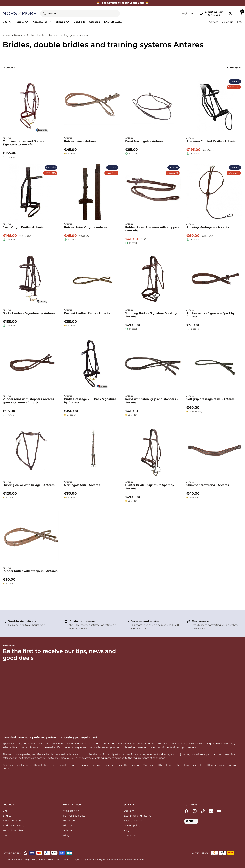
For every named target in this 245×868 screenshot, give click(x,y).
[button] (188, 14)
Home (6, 35)
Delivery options (200, 853)
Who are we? (71, 811)
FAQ (240, 22)
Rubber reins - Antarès (80, 141)
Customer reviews (83, 621)
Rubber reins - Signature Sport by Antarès (211, 315)
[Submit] (44, 13)
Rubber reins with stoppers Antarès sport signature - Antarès (28, 401)
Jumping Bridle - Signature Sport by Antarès (151, 315)
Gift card (95, 22)
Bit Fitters (69, 821)
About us (228, 22)
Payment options (12, 853)
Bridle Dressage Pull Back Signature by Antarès (90, 401)
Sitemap (143, 859)
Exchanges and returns (137, 816)
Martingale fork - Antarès (82, 485)
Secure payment (134, 821)
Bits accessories (12, 821)
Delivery (129, 811)
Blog (66, 835)
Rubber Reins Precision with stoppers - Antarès (152, 229)
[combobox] (80, 13)
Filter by (235, 68)
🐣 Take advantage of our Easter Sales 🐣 (122, 3)
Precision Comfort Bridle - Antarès (211, 141)
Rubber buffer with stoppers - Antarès (30, 571)
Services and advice (145, 621)
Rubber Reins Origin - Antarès (86, 227)
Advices (214, 22)
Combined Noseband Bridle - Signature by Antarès (23, 143)
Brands (18, 35)
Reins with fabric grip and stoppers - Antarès (152, 401)
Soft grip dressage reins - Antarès (211, 399)
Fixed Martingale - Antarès (144, 141)
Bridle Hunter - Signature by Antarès (29, 313)
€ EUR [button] (190, 821)
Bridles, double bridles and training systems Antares (58, 35)
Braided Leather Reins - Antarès (87, 313)
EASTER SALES (113, 22)
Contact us (130, 835)
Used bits (79, 22)
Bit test (68, 826)
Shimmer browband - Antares (208, 485)
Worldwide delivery (22, 621)
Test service (200, 621)
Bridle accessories (13, 826)
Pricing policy (132, 826)
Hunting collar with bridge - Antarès (29, 485)
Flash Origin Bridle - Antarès (23, 227)
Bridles (7, 816)
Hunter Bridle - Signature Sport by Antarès (150, 487)
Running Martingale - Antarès (208, 227)
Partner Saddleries (74, 816)
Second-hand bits (13, 830)
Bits (5, 811)
